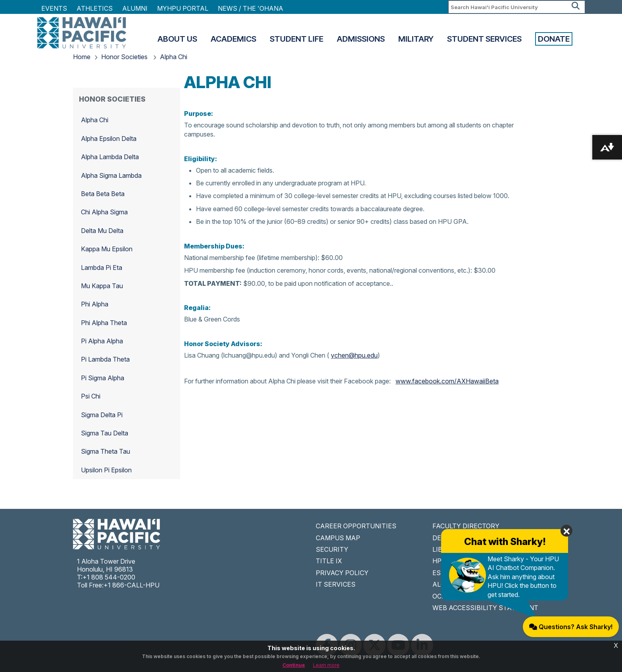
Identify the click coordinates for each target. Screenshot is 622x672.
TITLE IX (329, 561)
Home (82, 57)
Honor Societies (125, 57)
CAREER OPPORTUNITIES (356, 526)
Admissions (361, 39)
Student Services (484, 39)
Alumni (135, 8)
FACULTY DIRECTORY (466, 526)
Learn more (326, 665)
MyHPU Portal (183, 8)
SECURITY (332, 549)
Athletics (95, 8)
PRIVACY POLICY (342, 573)
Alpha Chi (174, 57)
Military (416, 39)
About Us (177, 39)
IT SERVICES (336, 584)
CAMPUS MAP (338, 538)
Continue (294, 665)
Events (54, 8)
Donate (554, 39)
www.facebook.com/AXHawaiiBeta (447, 381)
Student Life (297, 39)
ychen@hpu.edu (354, 355)
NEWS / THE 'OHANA (251, 8)
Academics (233, 39)
